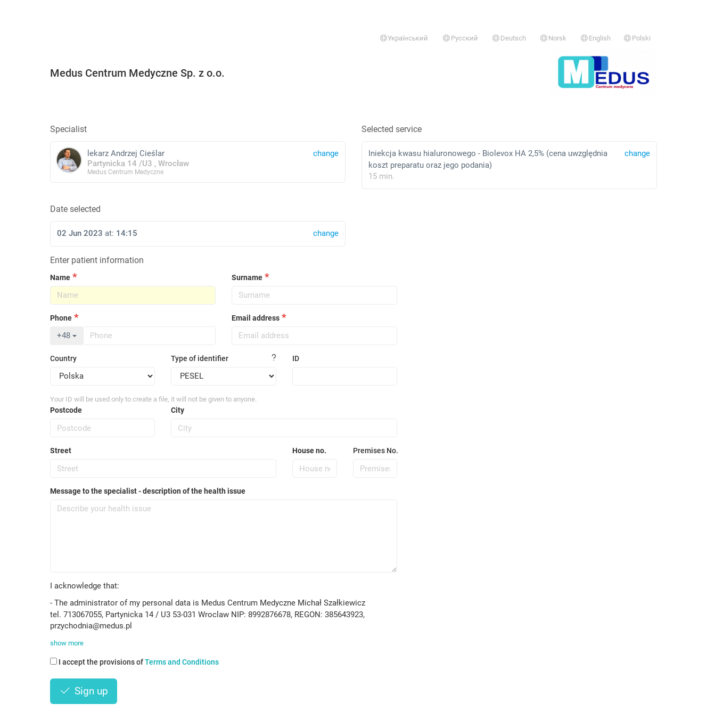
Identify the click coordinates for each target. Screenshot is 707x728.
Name (60, 277)
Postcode (66, 410)
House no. (309, 451)
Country (63, 358)
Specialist (68, 129)
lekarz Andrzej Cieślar (198, 162)
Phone (61, 318)
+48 (67, 336)
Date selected (75, 209)
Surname (247, 277)
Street (61, 451)
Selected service (392, 129)
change (637, 153)
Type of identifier (200, 358)
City (178, 410)
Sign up (84, 691)
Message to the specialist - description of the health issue (148, 491)
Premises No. (375, 451)
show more (67, 643)
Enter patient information (97, 260)
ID (296, 358)
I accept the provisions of (134, 662)
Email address (256, 318)
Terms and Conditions (182, 662)
